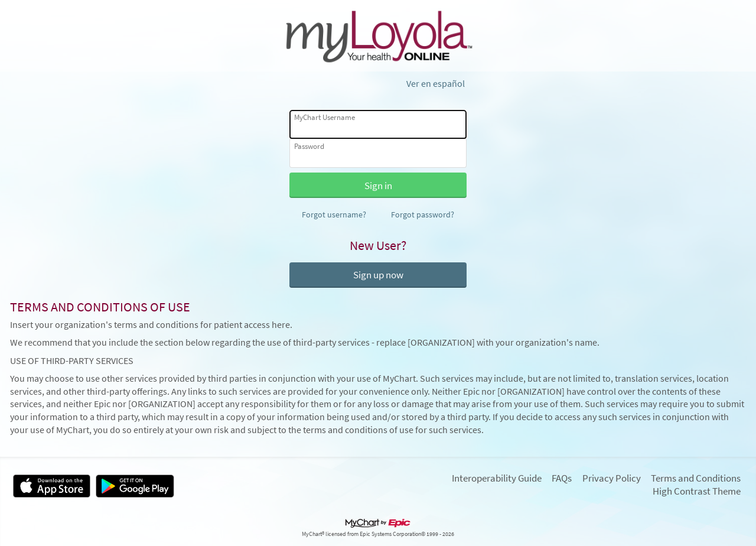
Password (309, 146)
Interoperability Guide (497, 478)
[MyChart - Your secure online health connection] (378, 36)
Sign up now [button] (378, 275)
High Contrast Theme (697, 491)
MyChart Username (325, 117)
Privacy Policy (612, 478)
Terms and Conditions (696, 478)
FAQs (562, 478)
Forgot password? (423, 214)
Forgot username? (334, 214)
